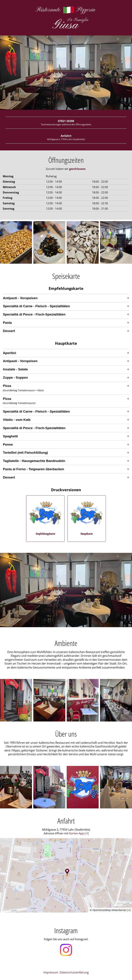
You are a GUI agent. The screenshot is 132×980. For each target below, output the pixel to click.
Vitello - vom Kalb (17, 420)
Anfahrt (66, 137)
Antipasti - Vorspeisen (20, 298)
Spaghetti (10, 436)
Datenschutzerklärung (74, 972)
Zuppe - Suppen (15, 378)
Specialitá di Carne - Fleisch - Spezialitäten (36, 306)
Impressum (51, 972)
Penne (8, 444)
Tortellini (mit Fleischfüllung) (25, 453)
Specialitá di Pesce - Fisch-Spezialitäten (34, 314)
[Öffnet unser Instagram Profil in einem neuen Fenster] (66, 950)
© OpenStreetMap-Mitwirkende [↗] (110, 910)
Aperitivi (10, 353)
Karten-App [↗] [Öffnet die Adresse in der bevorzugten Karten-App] (79, 833)
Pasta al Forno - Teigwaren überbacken (34, 469)
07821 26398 (66, 123)
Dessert (9, 331)
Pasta (7, 323)
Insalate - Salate (15, 369)
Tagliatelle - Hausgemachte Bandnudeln (34, 461)
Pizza (7, 386)
